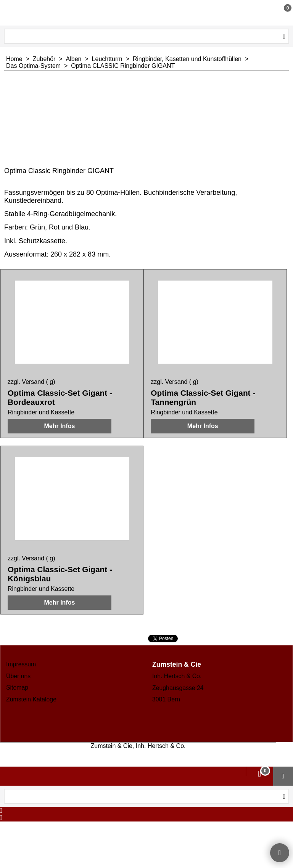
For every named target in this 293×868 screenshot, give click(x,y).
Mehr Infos (59, 434)
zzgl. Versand (26, 382)
